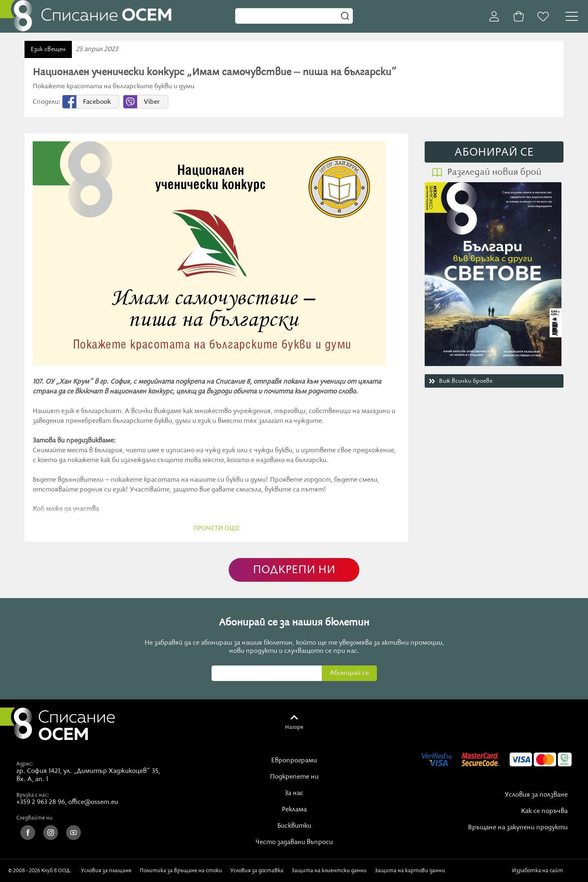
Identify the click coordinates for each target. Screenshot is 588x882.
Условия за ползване (536, 795)
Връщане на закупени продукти (518, 828)
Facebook (97, 102)
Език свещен (48, 49)
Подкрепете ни (294, 777)
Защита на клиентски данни (329, 871)
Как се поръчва (544, 811)
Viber (152, 102)
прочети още (216, 529)
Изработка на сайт (546, 871)
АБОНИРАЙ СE (494, 153)
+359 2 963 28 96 (41, 802)
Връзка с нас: (33, 795)
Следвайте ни (35, 818)
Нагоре (294, 727)
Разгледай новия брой (494, 172)
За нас (294, 793)
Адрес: (25, 764)
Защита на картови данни (410, 871)
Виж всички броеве (466, 381)
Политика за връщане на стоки (181, 871)
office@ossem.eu (93, 802)
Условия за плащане (106, 871)
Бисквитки (294, 826)
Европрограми (294, 761)
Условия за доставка (257, 871)
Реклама (294, 810)
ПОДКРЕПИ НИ (294, 570)
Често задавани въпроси (294, 842)
